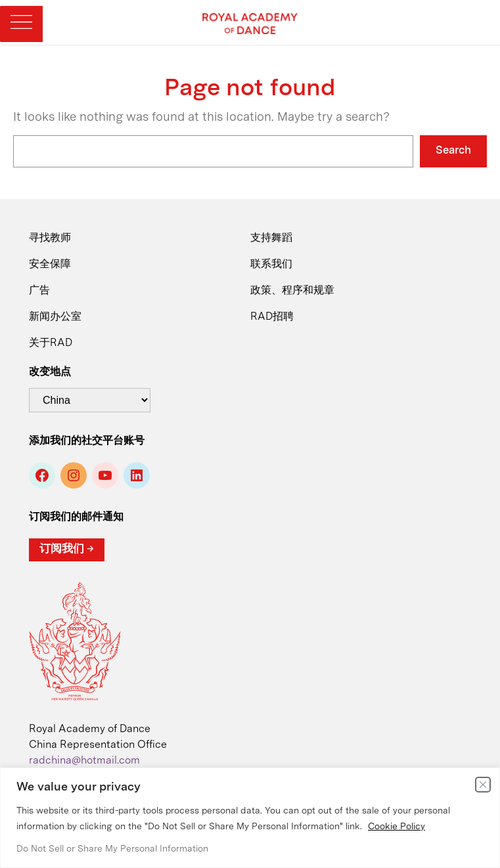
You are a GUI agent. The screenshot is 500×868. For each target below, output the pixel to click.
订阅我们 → (67, 549)
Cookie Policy (397, 827)
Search (453, 151)
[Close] (483, 785)
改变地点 (50, 372)
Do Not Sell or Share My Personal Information (112, 849)
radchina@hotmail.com (84, 761)
